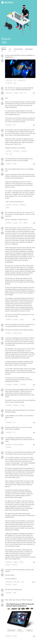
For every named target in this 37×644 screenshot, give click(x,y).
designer (16, 385)
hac (15, 80)
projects (16, 223)
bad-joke (17, 582)
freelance (16, 405)
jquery (15, 585)
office (7, 208)
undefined (9, 125)
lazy (7, 154)
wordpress (9, 83)
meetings (8, 447)
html (21, 93)
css (25, 93)
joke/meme (9, 80)
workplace (23, 205)
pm (21, 223)
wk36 (15, 593)
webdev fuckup (17, 333)
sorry (22, 582)
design (8, 565)
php (15, 83)
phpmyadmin (22, 80)
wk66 (15, 164)
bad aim (16, 205)
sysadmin (24, 151)
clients (25, 223)
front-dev (14, 565)
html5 (15, 636)
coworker (23, 385)
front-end (8, 585)
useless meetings (18, 444)
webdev (16, 93)
